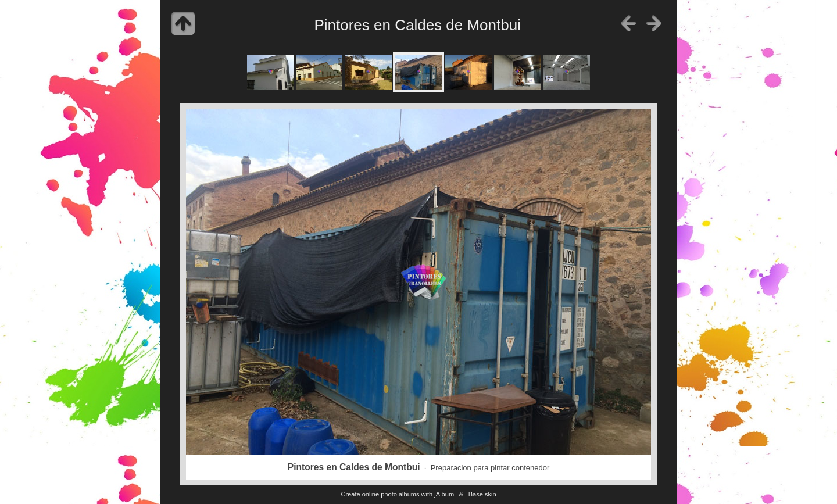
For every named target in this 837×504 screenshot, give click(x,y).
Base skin (482, 494)
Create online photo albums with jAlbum (397, 494)
